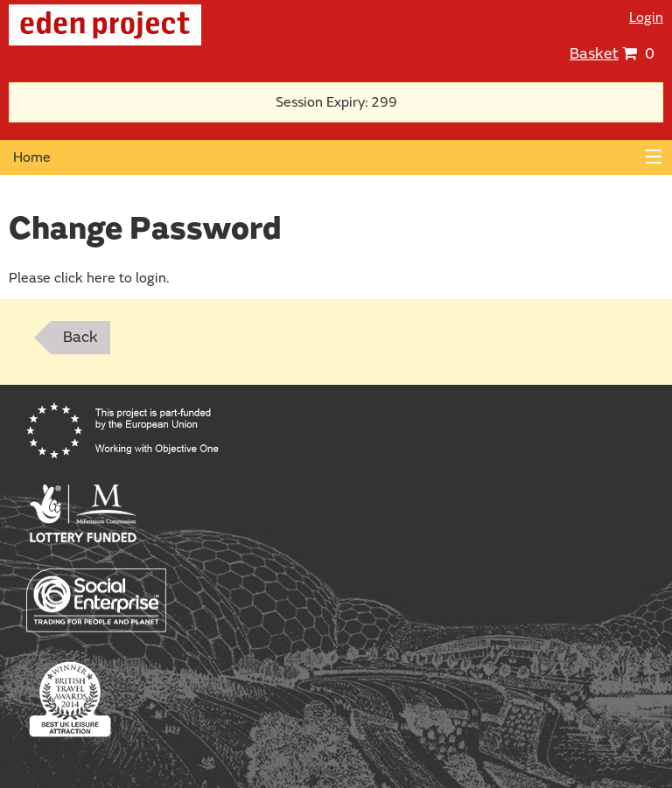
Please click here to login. (89, 278)
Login (646, 17)
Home (32, 157)
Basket (594, 54)
